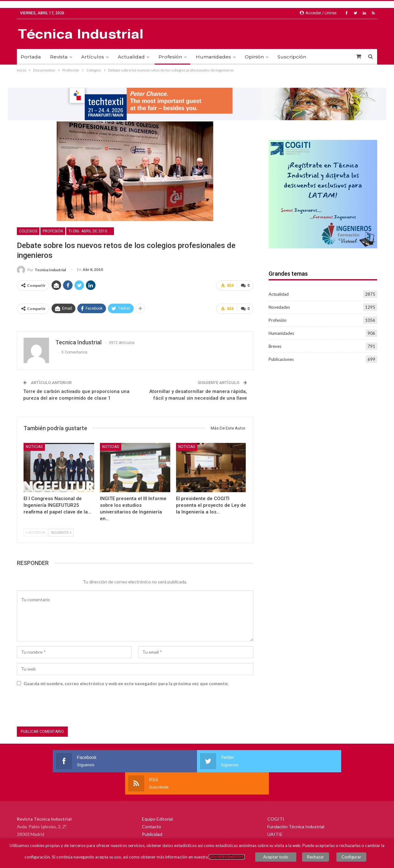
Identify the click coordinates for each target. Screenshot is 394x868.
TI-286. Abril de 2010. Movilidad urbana (91, 231)
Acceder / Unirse (318, 13)
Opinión (254, 57)
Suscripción (292, 57)
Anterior (36, 530)
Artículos (93, 57)
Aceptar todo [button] (282, 858)
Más (320, 57)
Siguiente (61, 530)
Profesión (170, 57)
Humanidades (213, 57)
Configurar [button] (348, 858)
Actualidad (131, 57)
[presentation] (65, 705)
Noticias (34, 444)
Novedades (279, 307)
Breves (275, 346)
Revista (59, 57)
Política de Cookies (233, 858)
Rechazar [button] (319, 858)
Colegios (28, 231)
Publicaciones (281, 359)
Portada (31, 57)
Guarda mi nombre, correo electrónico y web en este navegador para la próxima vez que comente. (126, 681)
